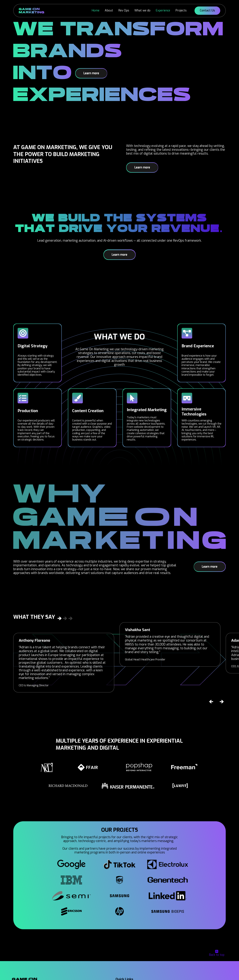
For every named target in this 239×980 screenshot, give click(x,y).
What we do (142, 10)
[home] (31, 11)
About (109, 10)
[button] (211, 702)
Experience (163, 10)
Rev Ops (124, 10)
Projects (181, 10)
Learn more (91, 73)
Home (96, 10)
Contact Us (207, 10)
